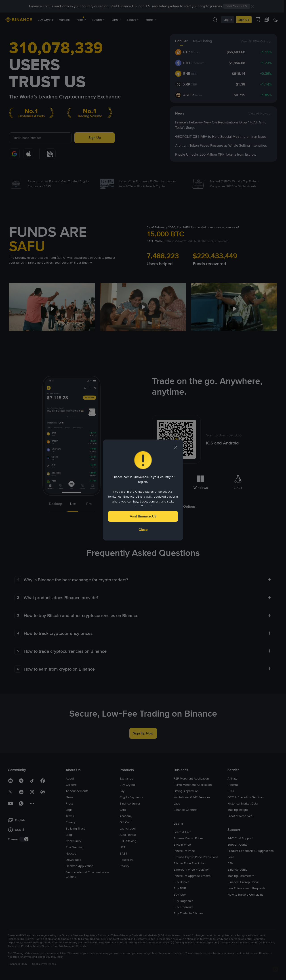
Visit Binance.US (143, 516)
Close (143, 530)
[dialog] (143, 490)
